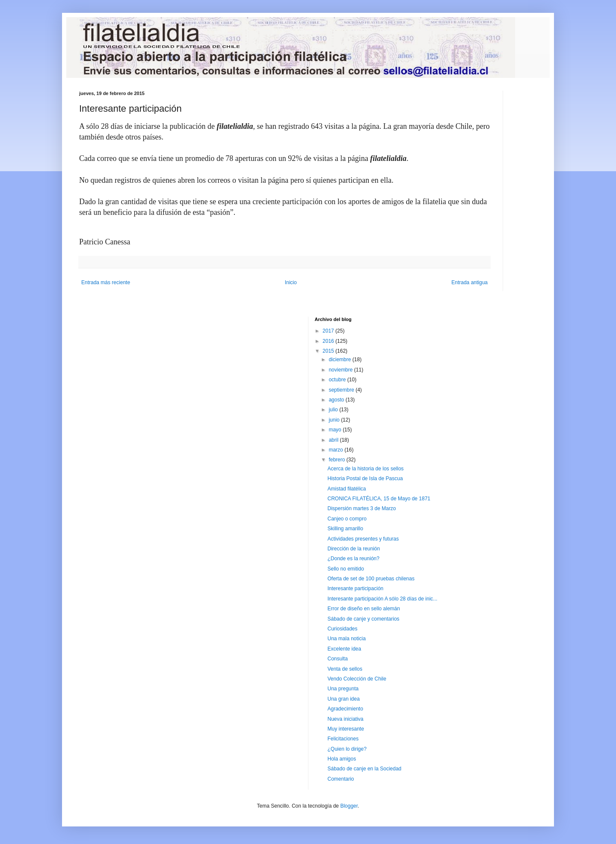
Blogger (349, 806)
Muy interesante (345, 729)
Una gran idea (343, 699)
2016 (329, 341)
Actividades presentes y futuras (363, 539)
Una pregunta (343, 689)
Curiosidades (342, 629)
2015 (329, 351)
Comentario (341, 779)
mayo (336, 430)
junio (335, 420)
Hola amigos (342, 759)
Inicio (291, 282)
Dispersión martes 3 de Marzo (361, 508)
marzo (336, 450)
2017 (329, 331)
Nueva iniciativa (345, 719)
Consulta (337, 659)
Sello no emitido (345, 569)
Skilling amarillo (345, 529)
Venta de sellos (345, 669)
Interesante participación (355, 588)
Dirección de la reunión (354, 549)
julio (334, 410)
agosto (337, 400)
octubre (338, 380)
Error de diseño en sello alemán (363, 609)
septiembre (342, 390)
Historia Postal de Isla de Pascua (365, 478)
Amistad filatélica (346, 489)
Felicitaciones (343, 739)
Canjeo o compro (347, 519)
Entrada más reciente (106, 282)
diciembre (340, 360)
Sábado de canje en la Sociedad (364, 769)
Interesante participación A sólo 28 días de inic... (382, 599)
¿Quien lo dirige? (347, 749)
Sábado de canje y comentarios (363, 619)
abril (334, 440)
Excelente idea (344, 649)
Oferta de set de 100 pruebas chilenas (371, 579)
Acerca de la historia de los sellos (365, 469)
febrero (337, 460)
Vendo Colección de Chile (357, 679)
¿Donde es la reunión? (353, 559)
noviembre (341, 370)
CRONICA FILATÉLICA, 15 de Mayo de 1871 (379, 499)
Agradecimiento (345, 709)
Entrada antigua (469, 282)
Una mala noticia (346, 639)
